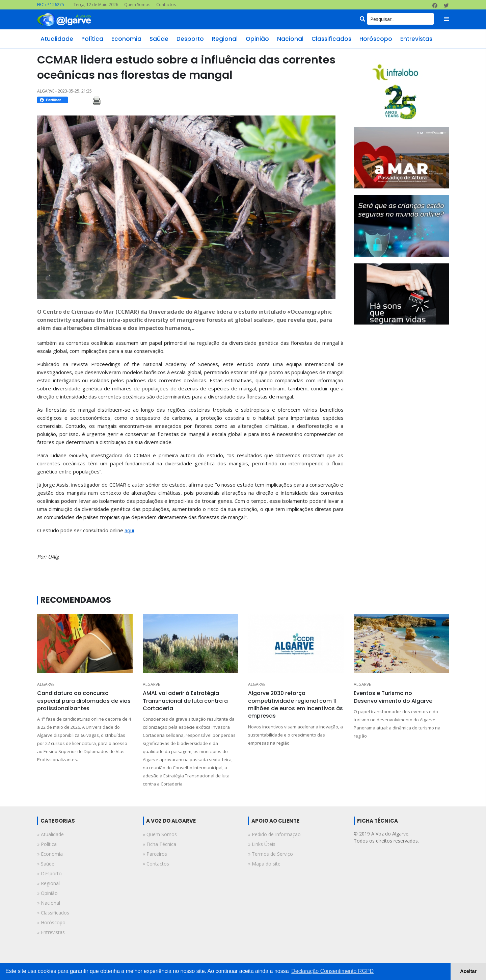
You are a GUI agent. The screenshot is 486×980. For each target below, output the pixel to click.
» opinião (47, 893)
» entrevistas (51, 932)
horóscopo (376, 39)
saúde (159, 39)
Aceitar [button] (468, 971)
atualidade (57, 39)
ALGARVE (46, 684)
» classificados (53, 913)
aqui (129, 530)
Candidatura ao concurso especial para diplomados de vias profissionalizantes (84, 701)
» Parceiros (155, 854)
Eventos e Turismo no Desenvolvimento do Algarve (393, 697)
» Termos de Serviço (271, 854)
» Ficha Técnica (159, 844)
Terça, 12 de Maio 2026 (96, 5)
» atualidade (50, 834)
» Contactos (156, 864)
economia (126, 39)
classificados (331, 39)
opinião (257, 39)
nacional (290, 39)
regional (225, 39)
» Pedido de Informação (274, 834)
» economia (50, 854)
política (92, 39)
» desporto (49, 873)
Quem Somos (137, 5)
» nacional (49, 903)
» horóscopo (51, 922)
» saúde (46, 864)
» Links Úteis (262, 844)
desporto (190, 39)
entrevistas (416, 39)
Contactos (166, 5)
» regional (48, 883)
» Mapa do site (264, 864)
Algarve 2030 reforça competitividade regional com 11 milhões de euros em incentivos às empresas (295, 704)
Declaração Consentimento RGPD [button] (332, 971)
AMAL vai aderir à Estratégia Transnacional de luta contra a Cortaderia (185, 701)
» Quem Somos (160, 834)
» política (47, 844)
